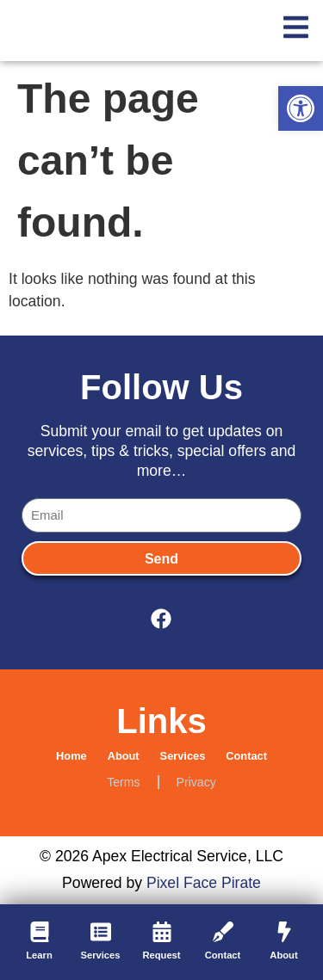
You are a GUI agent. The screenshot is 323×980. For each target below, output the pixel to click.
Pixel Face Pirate (204, 883)
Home (71, 756)
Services (183, 756)
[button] (301, 108)
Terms (123, 782)
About (124, 756)
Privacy (196, 782)
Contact (246, 756)
